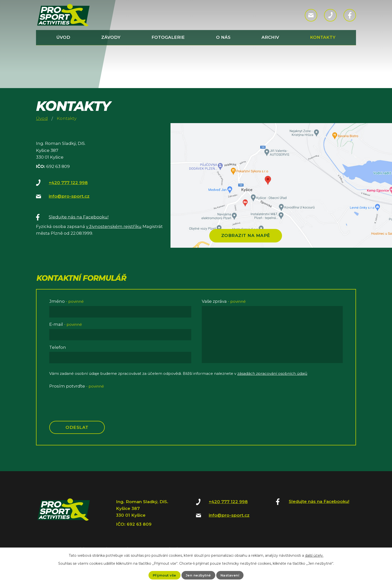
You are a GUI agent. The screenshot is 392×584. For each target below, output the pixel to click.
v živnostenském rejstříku (114, 226)
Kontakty (323, 37)
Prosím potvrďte (77, 386)
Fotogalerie (168, 37)
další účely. (314, 555)
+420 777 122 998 (68, 183)
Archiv (270, 37)
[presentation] (87, 400)
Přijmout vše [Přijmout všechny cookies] (163, 575)
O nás (223, 37)
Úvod (63, 37)
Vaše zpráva (224, 301)
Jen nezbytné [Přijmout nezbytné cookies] (198, 575)
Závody (111, 37)
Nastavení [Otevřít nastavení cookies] (231, 575)
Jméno (66, 301)
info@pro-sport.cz (69, 196)
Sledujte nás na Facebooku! (79, 217)
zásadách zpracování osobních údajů (272, 373)
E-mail (66, 324)
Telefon (58, 347)
